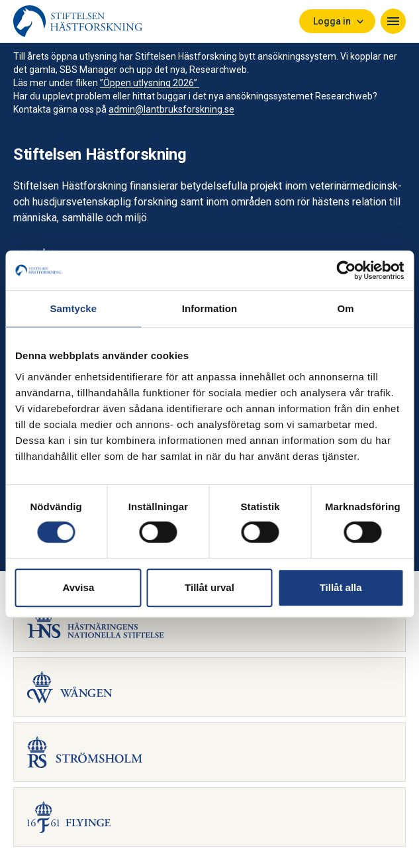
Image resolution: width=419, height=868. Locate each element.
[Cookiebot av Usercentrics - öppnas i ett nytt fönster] (346, 270)
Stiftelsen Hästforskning (100, 154)
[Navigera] (393, 21)
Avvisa (78, 587)
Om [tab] (346, 308)
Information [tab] (210, 308)
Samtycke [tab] (73, 308)
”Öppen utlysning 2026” (150, 83)
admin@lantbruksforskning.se (171, 109)
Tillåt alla (341, 587)
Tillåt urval (209, 587)
